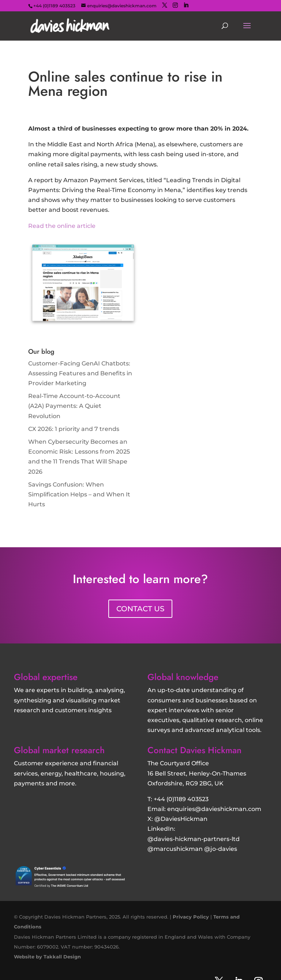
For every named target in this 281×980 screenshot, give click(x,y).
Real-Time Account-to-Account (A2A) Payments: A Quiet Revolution (74, 406)
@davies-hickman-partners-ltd (194, 839)
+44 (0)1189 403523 (181, 799)
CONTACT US (140, 609)
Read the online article (62, 226)
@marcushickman (175, 849)
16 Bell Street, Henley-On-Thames (197, 774)
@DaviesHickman (181, 819)
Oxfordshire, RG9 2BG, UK (186, 783)
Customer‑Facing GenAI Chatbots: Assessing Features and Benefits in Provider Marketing (80, 373)
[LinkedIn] (186, 5)
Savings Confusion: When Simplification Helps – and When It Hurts (79, 494)
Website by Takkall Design (47, 957)
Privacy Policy (191, 917)
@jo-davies (221, 849)
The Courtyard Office (178, 763)
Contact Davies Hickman (194, 750)
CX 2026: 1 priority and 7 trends (74, 429)
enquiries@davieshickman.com (214, 809)
